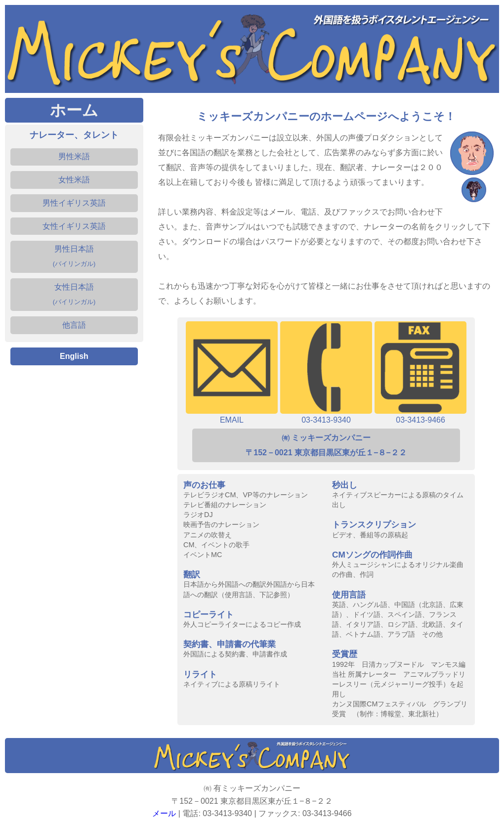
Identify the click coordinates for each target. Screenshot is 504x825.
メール (164, 813)
